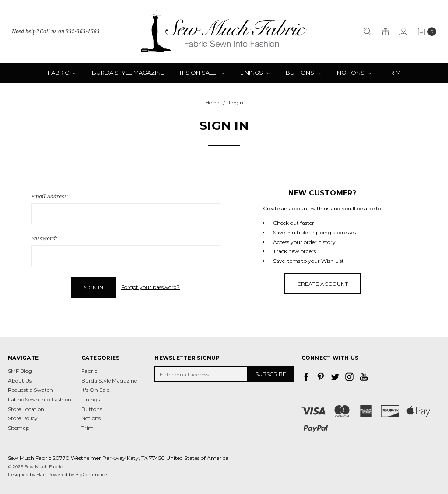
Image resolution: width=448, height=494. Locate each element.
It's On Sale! (202, 73)
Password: (44, 238)
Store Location (26, 409)
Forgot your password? (150, 287)
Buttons (303, 73)
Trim (394, 73)
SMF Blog (20, 370)
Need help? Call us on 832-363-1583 (56, 31)
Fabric (62, 73)
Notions (354, 73)
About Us (20, 380)
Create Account (322, 284)
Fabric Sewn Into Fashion (40, 399)
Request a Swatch (30, 390)
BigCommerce (91, 474)
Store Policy (23, 418)
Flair (41, 474)
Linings (255, 73)
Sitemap (19, 427)
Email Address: (50, 197)
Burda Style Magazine (128, 73)
